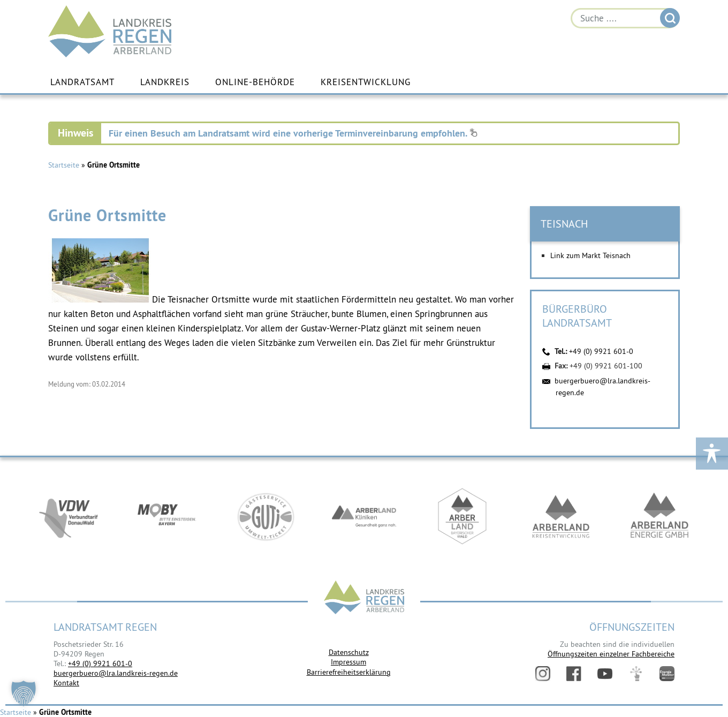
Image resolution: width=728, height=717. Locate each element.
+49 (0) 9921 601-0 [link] (100, 663)
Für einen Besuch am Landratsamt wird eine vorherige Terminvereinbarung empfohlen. (293, 133)
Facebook (574, 674)
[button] (24, 693)
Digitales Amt (636, 674)
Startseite (64, 165)
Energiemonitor (667, 674)
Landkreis (165, 82)
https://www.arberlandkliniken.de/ (364, 516)
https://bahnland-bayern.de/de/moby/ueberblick (167, 516)
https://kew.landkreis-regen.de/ (561, 516)
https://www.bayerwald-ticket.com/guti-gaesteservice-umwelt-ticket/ (266, 516)
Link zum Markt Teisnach (590, 255)
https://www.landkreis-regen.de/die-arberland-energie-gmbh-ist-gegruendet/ (659, 516)
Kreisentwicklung (366, 82)
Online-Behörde (255, 82)
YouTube (605, 674)
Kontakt (66, 683)
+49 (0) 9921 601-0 (601, 351)
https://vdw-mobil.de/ (69, 516)
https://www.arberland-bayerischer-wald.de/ (462, 516)
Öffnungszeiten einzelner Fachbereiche (611, 654)
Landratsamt (82, 82)
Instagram (543, 674)
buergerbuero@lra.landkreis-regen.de (116, 673)
